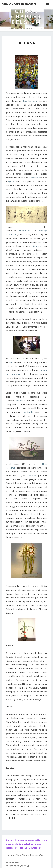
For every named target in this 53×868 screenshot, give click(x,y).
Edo (11, 362)
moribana (32, 475)
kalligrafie (29, 412)
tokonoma (36, 246)
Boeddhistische (30, 101)
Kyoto (11, 181)
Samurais (19, 401)
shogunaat (24, 231)
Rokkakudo (34, 178)
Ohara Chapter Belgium (19, 3)
